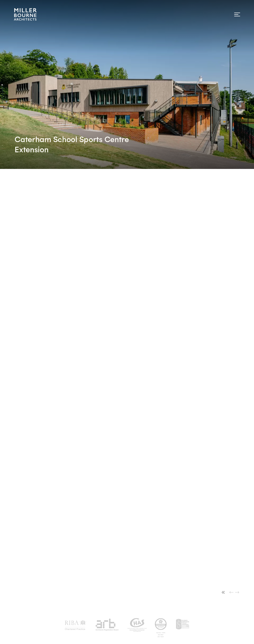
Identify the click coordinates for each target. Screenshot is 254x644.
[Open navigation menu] (237, 14)
